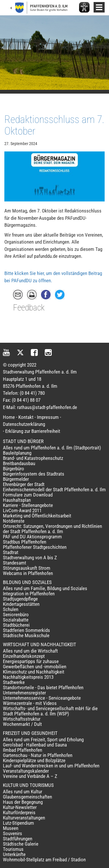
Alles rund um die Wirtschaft (30, 651)
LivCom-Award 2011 (22, 510)
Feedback (29, 308)
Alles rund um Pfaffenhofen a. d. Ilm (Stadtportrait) (52, 448)
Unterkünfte (14, 854)
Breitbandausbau (19, 463)
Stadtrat (11, 552)
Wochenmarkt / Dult (22, 724)
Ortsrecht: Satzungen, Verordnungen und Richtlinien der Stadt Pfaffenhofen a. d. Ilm (52, 529)
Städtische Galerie (21, 844)
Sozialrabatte (16, 620)
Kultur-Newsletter (20, 807)
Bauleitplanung (17, 453)
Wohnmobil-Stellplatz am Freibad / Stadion (44, 860)
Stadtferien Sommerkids (26, 630)
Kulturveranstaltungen (24, 818)
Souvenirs (12, 833)
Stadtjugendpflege (20, 599)
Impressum (48, 417)
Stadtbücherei (16, 625)
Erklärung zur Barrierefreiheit (33, 431)
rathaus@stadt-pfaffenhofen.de (47, 407)
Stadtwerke (14, 682)
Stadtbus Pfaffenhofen (25, 542)
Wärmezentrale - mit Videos (30, 703)
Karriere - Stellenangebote (28, 505)
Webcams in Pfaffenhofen (28, 573)
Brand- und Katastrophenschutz (33, 458)
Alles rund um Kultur (23, 792)
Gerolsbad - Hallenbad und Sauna (35, 745)
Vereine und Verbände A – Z (30, 776)
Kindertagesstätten (21, 604)
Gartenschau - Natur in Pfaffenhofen (38, 755)
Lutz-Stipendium (18, 823)
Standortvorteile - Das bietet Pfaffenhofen (43, 687)
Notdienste (14, 521)
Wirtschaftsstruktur (22, 719)
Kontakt (26, 417)
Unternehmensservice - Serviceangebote (42, 698)
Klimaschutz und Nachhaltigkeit (34, 672)
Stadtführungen (18, 839)
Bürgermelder (16, 479)
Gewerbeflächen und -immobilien (35, 667)
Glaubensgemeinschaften (27, 797)
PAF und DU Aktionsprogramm (32, 537)
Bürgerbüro (14, 469)
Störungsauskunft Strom (27, 568)
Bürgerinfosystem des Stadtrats (34, 474)
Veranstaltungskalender (26, 771)
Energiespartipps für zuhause (31, 661)
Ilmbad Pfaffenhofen (23, 750)
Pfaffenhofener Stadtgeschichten (35, 547)
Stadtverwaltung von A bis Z (30, 558)
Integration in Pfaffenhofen (29, 594)
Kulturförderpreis (19, 812)
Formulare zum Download (28, 495)
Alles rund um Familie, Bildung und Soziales (45, 588)
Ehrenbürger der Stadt (24, 484)
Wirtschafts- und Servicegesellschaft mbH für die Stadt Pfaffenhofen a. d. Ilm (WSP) (50, 711)
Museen (11, 828)
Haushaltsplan (17, 500)
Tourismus (13, 849)
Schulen (11, 609)
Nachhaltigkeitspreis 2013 (28, 677)
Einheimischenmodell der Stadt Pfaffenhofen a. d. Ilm (54, 490)
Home (9, 417)
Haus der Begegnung (23, 802)
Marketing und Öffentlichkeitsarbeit (37, 516)
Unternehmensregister (24, 693)
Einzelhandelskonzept (24, 656)
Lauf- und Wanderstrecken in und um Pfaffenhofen (51, 766)
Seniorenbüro (16, 615)
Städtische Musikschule (26, 635)
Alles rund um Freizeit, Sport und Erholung (43, 740)
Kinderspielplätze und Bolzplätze (34, 760)
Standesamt (15, 563)
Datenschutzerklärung (24, 424)
